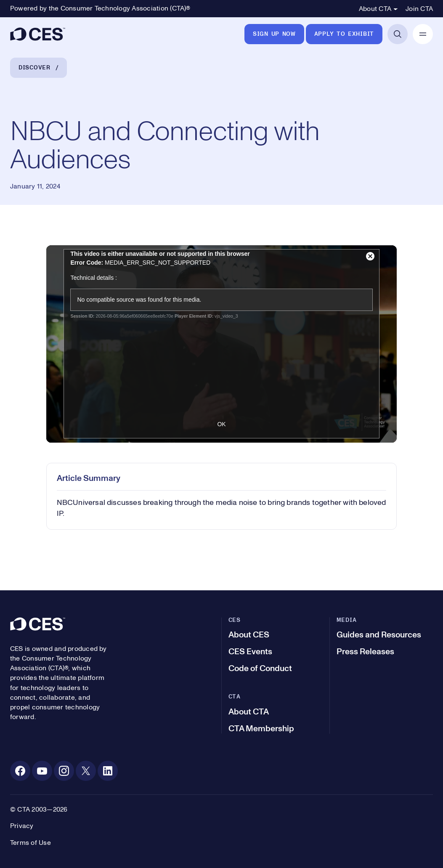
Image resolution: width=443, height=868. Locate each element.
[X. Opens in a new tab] (86, 771)
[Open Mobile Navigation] (423, 34)
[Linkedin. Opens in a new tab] (108, 771)
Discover (34, 68)
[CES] (38, 34)
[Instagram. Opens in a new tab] (64, 771)
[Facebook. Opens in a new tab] (20, 771)
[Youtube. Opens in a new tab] (42, 771)
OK (221, 424)
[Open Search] (398, 34)
